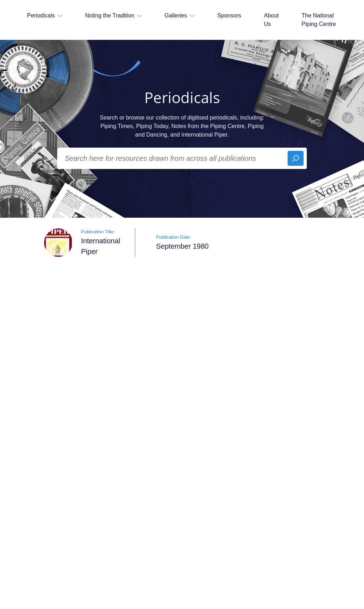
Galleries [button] (180, 15)
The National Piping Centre (319, 20)
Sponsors (229, 15)
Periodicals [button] (45, 15)
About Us (271, 20)
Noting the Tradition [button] (113, 15)
